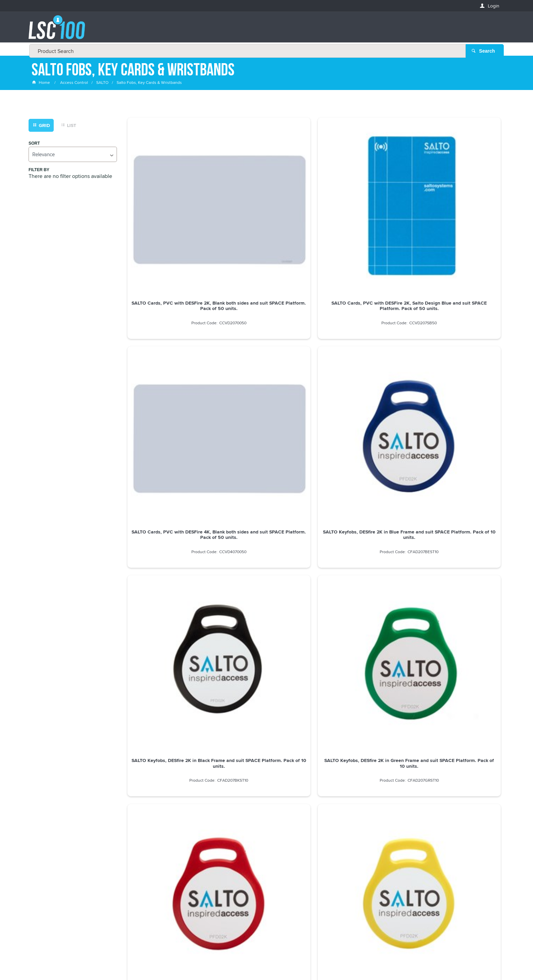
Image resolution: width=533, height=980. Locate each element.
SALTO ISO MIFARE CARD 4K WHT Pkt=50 (457, 612)
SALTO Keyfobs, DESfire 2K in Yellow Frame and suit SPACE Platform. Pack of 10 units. (457, 347)
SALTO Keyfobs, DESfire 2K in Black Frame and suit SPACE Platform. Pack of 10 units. (171, 347)
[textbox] (264, 31)
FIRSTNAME (44, 854)
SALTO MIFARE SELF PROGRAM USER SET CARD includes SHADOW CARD (362, 615)
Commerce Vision (328, 960)
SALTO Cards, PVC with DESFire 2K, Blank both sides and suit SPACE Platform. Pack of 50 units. (171, 214)
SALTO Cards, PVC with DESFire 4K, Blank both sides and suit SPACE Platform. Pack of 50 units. (362, 214)
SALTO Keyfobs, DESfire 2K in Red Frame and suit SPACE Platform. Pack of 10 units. (362, 347)
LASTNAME (43, 878)
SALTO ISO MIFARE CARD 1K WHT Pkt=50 (457, 478)
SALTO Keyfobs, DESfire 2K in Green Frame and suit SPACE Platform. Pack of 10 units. (266, 347)
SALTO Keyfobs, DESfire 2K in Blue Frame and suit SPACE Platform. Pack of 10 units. (457, 214)
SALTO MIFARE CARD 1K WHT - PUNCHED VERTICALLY (171, 612)
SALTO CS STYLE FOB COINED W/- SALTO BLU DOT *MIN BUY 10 (266, 478)
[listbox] (73, 155)
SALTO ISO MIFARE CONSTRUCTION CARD (266, 612)
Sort (34, 144)
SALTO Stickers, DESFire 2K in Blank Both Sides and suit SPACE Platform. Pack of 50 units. (362, 481)
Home (41, 83)
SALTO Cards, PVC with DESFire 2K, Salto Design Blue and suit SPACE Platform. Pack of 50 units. (266, 214)
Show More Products (317, 657)
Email (38, 829)
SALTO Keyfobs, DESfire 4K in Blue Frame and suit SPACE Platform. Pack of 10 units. (171, 481)
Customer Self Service (281, 960)
